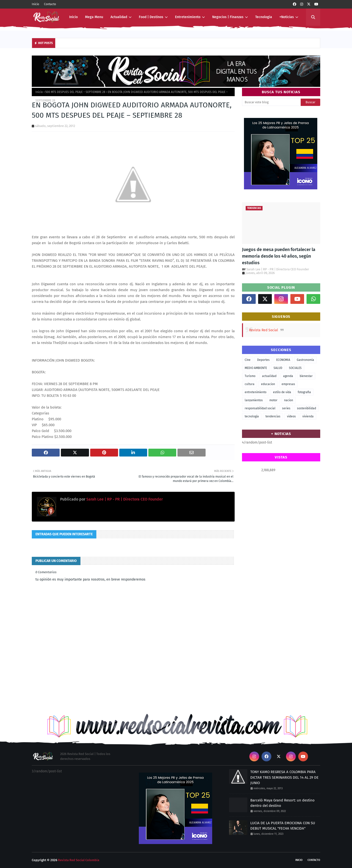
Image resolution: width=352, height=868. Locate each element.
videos (291, 416)
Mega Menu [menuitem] (94, 17)
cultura (250, 384)
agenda (288, 376)
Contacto (50, 4)
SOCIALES (295, 368)
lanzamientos (254, 400)
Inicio (35, 4)
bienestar (306, 376)
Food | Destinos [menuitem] (151, 17)
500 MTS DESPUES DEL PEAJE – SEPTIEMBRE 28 (75, 92)
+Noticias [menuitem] (287, 17)
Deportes (263, 360)
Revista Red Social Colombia (79, 860)
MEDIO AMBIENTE (256, 368)
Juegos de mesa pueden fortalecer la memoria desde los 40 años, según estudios (279, 256)
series (286, 408)
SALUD (278, 368)
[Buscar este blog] (271, 102)
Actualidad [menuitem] (119, 17)
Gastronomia (305, 360)
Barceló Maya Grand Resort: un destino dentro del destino (282, 803)
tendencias (273, 416)
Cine (248, 360)
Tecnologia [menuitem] (264, 17)
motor (273, 400)
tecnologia (252, 416)
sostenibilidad (307, 408)
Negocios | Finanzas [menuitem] (228, 17)
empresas (288, 384)
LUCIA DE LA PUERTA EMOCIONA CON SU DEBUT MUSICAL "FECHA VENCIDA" (283, 826)
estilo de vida (282, 392)
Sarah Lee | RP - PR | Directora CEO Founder (124, 499)
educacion (268, 384)
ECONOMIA (283, 360)
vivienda (308, 416)
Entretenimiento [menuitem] (188, 17)
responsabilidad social (260, 408)
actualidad (269, 376)
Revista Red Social (264, 330)
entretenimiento (256, 392)
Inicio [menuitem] (73, 17)
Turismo (250, 376)
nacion (289, 400)
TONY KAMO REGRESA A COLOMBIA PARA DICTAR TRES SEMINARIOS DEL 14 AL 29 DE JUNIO (284, 777)
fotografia (304, 392)
